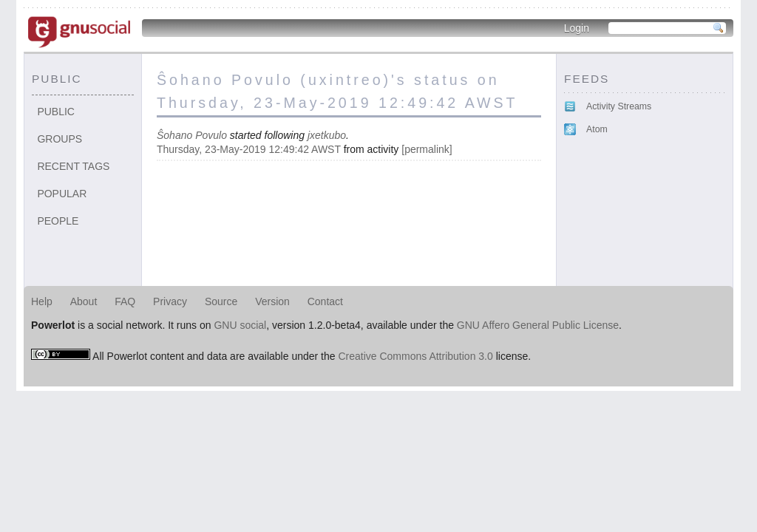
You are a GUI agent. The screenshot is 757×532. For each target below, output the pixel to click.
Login (577, 28)
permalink (427, 149)
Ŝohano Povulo (192, 135)
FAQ (125, 301)
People (58, 221)
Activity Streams (619, 106)
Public (56, 112)
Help (42, 301)
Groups (60, 139)
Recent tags (73, 166)
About (84, 301)
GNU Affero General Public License (538, 325)
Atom (597, 129)
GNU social (240, 325)
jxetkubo (327, 135)
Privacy (170, 301)
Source (221, 301)
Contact (325, 301)
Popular (62, 194)
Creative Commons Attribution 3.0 (415, 356)
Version (272, 301)
